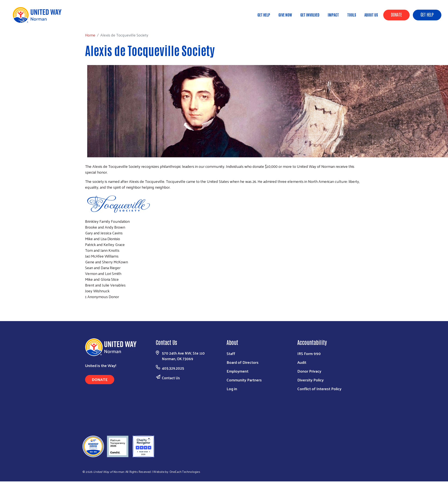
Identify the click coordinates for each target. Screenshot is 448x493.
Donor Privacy (309, 371)
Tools (352, 15)
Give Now (285, 15)
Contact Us (171, 378)
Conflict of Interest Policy (319, 389)
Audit (302, 362)
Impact (333, 15)
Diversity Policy (310, 380)
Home (26, 21)
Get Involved (310, 15)
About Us (371, 15)
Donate (396, 14)
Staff (231, 353)
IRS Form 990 (309, 353)
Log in (232, 389)
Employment (238, 371)
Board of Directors (243, 362)
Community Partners (244, 380)
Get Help (427, 14)
